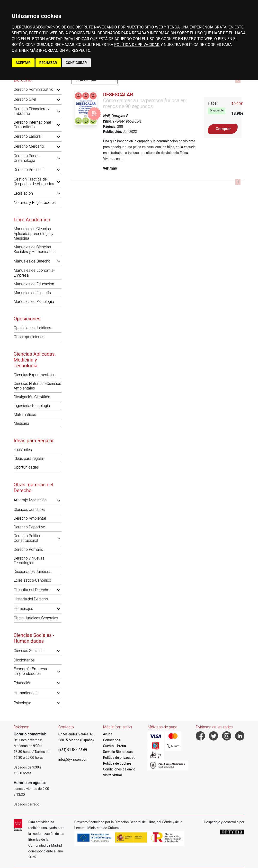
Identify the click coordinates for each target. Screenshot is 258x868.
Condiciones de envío (119, 769)
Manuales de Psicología (34, 302)
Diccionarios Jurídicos (32, 572)
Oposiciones (27, 319)
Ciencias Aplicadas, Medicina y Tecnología (35, 360)
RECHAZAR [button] (48, 63)
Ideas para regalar (29, 458)
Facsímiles (23, 450)
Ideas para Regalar (34, 441)
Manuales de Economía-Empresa (34, 273)
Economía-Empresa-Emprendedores (31, 671)
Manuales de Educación (34, 284)
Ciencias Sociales (28, 651)
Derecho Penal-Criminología (27, 158)
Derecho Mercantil (29, 146)
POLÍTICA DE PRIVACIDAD (137, 45)
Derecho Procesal (29, 170)
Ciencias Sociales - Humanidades (34, 638)
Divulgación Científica (32, 397)
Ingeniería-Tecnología (32, 406)
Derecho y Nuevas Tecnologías (29, 561)
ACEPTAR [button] (23, 63)
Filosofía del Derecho (31, 590)
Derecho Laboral (27, 136)
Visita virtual (112, 775)
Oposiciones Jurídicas (32, 328)
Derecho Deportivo (29, 527)
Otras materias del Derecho (33, 488)
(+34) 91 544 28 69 (73, 750)
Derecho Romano (28, 549)
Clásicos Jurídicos (29, 510)
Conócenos (112, 740)
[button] (59, 90)
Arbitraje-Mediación (30, 500)
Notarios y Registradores (35, 203)
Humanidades (26, 693)
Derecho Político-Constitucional (28, 538)
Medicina (21, 423)
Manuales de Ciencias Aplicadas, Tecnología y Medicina (33, 233)
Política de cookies (117, 763)
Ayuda (108, 734)
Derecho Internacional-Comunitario (33, 125)
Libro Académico (32, 220)
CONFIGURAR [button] (76, 63)
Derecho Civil (25, 99)
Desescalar (118, 95)
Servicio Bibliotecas (118, 752)
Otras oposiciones (29, 337)
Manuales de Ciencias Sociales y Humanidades (35, 249)
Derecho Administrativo (33, 89)
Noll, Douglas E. (116, 116)
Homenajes (23, 609)
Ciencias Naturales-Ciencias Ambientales (37, 386)
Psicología (22, 703)
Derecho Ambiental (30, 518)
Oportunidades (26, 467)
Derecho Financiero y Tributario (31, 111)
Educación (22, 683)
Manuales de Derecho (32, 261)
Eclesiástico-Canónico (32, 580)
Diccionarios (24, 660)
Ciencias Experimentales (34, 375)
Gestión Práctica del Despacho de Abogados (34, 181)
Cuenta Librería (115, 746)
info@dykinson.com (73, 759)
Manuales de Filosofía (32, 293)
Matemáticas (25, 415)
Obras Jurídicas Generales (36, 618)
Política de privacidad (119, 758)
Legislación (23, 193)
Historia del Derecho (31, 599)
